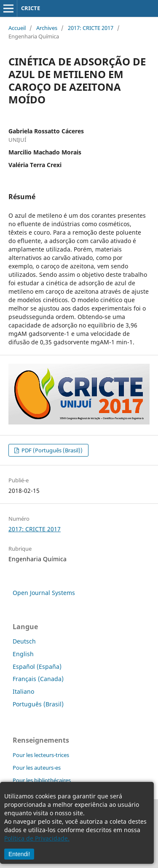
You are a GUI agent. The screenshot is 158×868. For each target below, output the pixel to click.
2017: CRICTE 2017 (91, 28)
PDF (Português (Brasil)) (51, 450)
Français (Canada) (38, 679)
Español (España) (37, 667)
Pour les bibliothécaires (42, 780)
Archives (47, 28)
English (23, 654)
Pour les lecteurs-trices (41, 755)
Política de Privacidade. (37, 838)
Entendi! (19, 854)
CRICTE (31, 8)
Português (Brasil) (38, 704)
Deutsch (24, 641)
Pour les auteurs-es (37, 768)
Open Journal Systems (44, 593)
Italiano (23, 691)
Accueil (17, 28)
